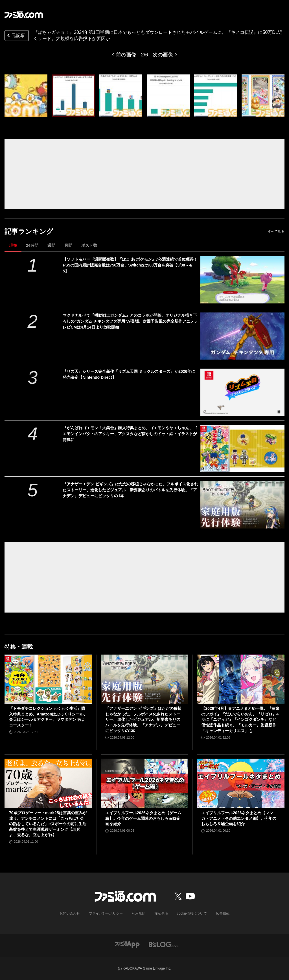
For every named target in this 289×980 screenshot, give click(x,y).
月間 (68, 245)
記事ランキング (29, 231)
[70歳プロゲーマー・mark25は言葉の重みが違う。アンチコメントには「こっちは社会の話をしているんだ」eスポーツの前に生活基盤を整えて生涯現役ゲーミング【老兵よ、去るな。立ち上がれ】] (48, 783)
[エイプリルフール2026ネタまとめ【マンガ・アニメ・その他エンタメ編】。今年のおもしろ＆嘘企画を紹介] (241, 783)
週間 (51, 245)
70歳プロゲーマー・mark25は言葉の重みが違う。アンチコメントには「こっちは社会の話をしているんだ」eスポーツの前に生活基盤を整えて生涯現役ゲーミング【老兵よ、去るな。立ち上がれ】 (48, 824)
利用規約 (139, 913)
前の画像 (126, 55)
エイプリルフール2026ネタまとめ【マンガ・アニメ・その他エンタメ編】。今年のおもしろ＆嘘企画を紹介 (239, 818)
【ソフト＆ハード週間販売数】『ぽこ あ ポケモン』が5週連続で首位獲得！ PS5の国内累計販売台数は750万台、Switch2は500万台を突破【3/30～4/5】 (130, 265)
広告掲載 (223, 913)
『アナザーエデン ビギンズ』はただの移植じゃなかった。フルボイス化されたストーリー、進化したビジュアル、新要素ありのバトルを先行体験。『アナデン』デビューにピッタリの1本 (130, 490)
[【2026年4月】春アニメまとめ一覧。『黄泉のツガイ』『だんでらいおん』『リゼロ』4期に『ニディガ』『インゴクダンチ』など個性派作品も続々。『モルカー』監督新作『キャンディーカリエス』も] (241, 679)
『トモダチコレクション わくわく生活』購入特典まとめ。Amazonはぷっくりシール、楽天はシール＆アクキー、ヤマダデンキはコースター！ (48, 717)
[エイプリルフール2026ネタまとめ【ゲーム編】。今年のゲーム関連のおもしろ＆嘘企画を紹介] (145, 783)
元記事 (16, 36)
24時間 (32, 245)
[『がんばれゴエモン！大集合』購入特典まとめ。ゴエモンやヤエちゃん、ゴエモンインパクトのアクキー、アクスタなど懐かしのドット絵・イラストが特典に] (242, 449)
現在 (13, 245)
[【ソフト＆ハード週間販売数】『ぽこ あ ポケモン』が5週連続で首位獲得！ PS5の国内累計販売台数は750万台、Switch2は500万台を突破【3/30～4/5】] (242, 280)
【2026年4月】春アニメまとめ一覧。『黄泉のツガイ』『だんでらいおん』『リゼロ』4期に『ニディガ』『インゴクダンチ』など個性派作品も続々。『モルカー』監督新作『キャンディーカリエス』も (240, 719)
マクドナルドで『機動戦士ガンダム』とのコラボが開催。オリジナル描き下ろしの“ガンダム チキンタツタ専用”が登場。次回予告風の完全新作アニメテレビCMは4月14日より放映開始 (130, 321)
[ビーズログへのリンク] (164, 944)
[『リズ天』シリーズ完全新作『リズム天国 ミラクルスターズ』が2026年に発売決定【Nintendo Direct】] (242, 392)
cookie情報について (192, 913)
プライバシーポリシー (106, 913)
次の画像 (163, 55)
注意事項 (161, 913)
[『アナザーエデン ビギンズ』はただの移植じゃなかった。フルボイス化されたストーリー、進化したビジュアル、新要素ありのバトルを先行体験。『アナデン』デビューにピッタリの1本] (242, 505)
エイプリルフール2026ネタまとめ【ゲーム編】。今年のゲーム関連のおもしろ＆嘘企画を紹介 (143, 818)
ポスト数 (89, 245)
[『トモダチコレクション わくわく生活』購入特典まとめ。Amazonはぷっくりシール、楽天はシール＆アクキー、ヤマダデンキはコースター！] (48, 679)
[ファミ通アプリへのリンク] (127, 944)
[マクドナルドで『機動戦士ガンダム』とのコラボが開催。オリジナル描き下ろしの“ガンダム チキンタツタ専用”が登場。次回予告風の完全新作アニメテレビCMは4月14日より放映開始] (242, 336)
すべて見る (276, 232)
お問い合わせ (70, 913)
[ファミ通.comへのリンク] (24, 15)
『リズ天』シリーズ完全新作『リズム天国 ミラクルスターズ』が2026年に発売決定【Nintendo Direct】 (129, 374)
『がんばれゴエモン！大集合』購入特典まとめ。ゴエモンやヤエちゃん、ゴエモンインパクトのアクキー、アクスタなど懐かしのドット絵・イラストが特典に (130, 434)
